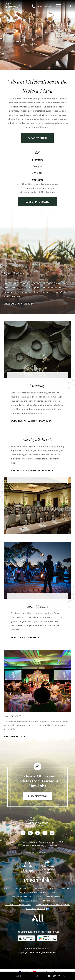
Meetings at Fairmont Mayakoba (32, 471)
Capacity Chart (37, 138)
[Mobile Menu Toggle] (59, 6)
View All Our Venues (20, 304)
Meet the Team (15, 736)
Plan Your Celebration (26, 637)
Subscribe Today (37, 796)
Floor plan (38, 166)
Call (19, 976)
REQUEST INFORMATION (37, 202)
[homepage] (14, 6)
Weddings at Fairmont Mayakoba (33, 421)
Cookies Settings (37, 909)
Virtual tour (37, 173)
